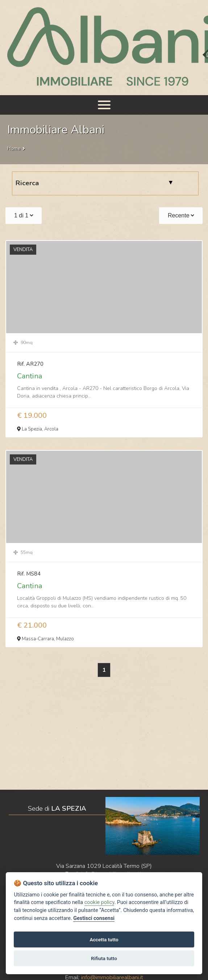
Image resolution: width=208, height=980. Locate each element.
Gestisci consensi (94, 918)
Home (14, 149)
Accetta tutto (104, 939)
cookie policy (99, 902)
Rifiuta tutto (104, 958)
